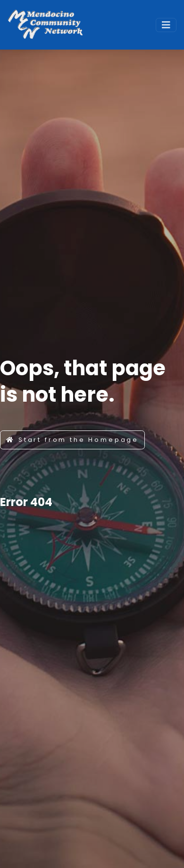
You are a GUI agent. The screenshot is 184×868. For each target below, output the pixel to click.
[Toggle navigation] (166, 25)
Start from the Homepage (72, 440)
